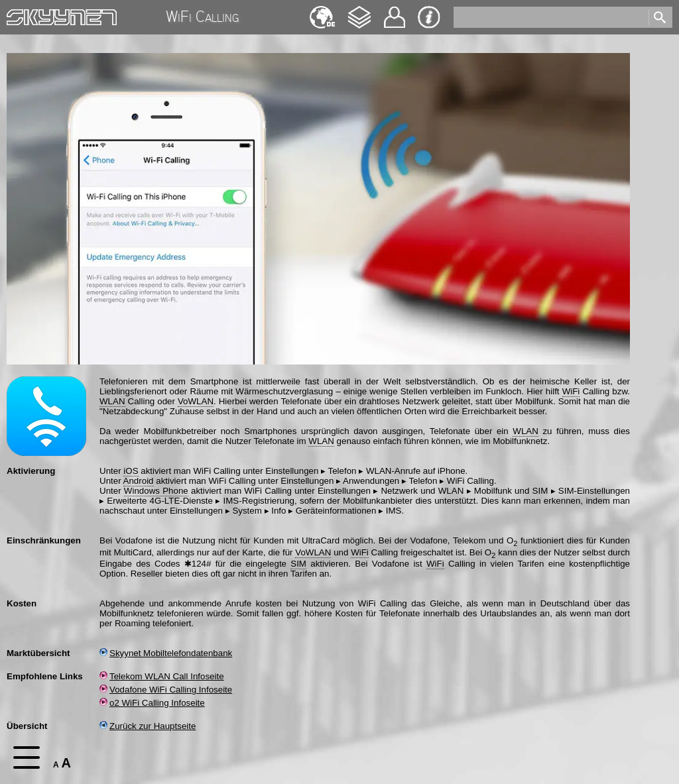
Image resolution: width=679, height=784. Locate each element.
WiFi (571, 391)
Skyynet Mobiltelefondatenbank (166, 653)
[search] (550, 17)
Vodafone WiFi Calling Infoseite (166, 690)
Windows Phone (156, 491)
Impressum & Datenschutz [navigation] (429, 17)
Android (139, 481)
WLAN (112, 401)
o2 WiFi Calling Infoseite (152, 703)
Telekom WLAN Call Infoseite (162, 676)
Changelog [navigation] (359, 11)
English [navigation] (322, 11)
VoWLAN (196, 401)
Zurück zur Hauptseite (148, 726)
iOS (131, 471)
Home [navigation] (19, 14)
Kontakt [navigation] (395, 12)
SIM (298, 564)
